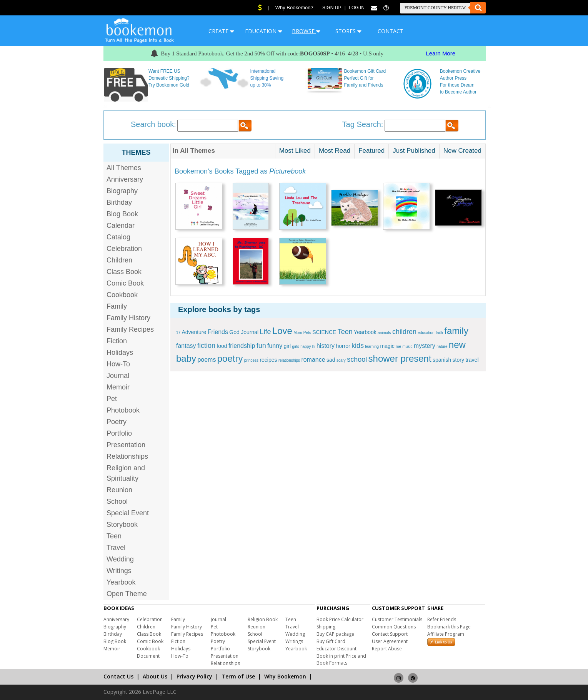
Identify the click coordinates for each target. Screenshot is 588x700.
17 (178, 333)
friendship (242, 346)
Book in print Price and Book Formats (341, 659)
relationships (289, 360)
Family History (128, 318)
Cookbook (122, 295)
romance (313, 360)
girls (296, 347)
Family (117, 306)
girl (287, 346)
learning (372, 347)
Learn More (441, 53)
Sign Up (332, 8)
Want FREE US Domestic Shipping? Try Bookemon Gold (169, 78)
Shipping (326, 627)
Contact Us (118, 676)
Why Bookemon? (294, 8)
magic (387, 346)
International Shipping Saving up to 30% (267, 78)
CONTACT (391, 31)
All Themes (124, 168)
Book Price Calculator (340, 619)
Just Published (414, 151)
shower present (400, 358)
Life (265, 332)
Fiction (117, 341)
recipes (268, 360)
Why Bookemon (285, 676)
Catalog (118, 237)
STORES (348, 31)
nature (442, 347)
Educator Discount (336, 649)
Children (119, 260)
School (117, 501)
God (234, 332)
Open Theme (127, 594)
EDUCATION (264, 31)
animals (384, 333)
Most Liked (295, 151)
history (326, 346)
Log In (357, 8)
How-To (118, 364)
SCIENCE (324, 332)
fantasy (186, 346)
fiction (206, 346)
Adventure (194, 332)
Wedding (120, 559)
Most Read (335, 151)
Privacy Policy (194, 676)
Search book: (153, 124)
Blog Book (122, 214)
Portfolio (119, 433)
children (404, 332)
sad (331, 360)
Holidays (120, 353)
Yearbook (121, 582)
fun (261, 346)
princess (251, 360)
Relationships (127, 456)
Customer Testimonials (397, 619)
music (407, 347)
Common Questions (394, 627)
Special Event (128, 513)
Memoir (118, 387)
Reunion (119, 490)
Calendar (121, 226)
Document (148, 656)
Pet (112, 399)
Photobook (123, 410)
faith (439, 333)
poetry (230, 358)
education (426, 333)
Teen (114, 536)
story (458, 360)
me (398, 347)
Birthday (119, 202)
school (357, 359)
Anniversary (125, 179)
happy (306, 347)
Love (282, 331)
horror (343, 346)
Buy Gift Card (331, 641)
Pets (307, 333)
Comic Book (125, 283)
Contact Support (390, 634)
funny (275, 346)
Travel (116, 548)
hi (314, 347)
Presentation (126, 445)
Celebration (124, 249)
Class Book (124, 272)
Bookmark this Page (449, 627)
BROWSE (306, 31)
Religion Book (263, 619)
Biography (122, 191)
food (222, 346)
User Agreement (390, 641)
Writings (119, 571)
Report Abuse (387, 649)
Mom (298, 333)
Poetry (117, 422)
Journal (118, 376)
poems (207, 360)
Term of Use (238, 676)
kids (358, 346)
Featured (371, 151)
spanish (442, 360)
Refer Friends (442, 619)
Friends (218, 332)
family (456, 331)
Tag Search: (363, 124)
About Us (155, 676)
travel (472, 360)
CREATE (221, 31)
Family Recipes (130, 329)
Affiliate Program (446, 634)
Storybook (122, 525)
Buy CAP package (335, 634)
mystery (425, 346)
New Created (462, 151)
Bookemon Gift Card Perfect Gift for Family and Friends (365, 78)
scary (341, 360)
